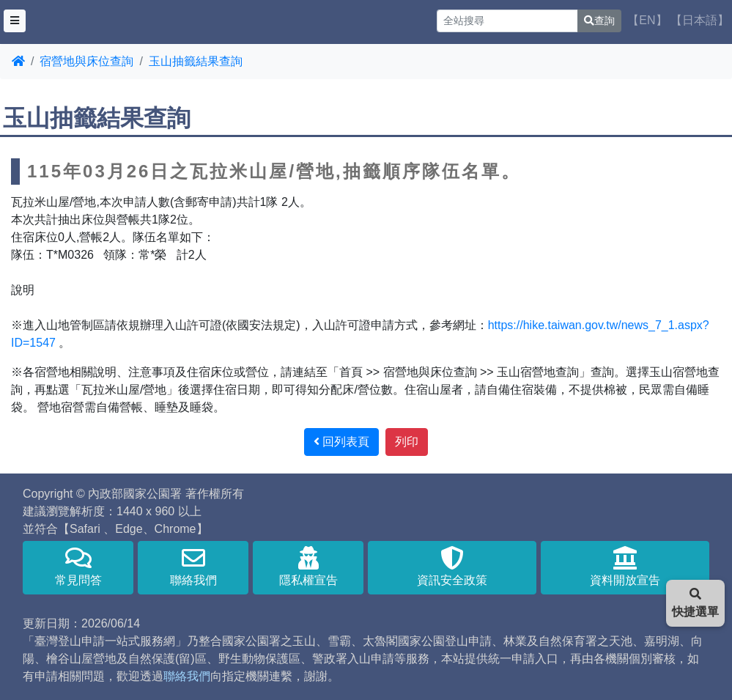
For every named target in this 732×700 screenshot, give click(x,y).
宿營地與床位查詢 (86, 61)
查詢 (599, 21)
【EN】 (647, 20)
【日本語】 (700, 20)
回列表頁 (341, 442)
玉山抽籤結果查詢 (196, 61)
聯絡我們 (193, 566)
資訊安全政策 (452, 566)
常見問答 (78, 566)
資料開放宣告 (625, 566)
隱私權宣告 (308, 566)
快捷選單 (695, 603)
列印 (407, 442)
